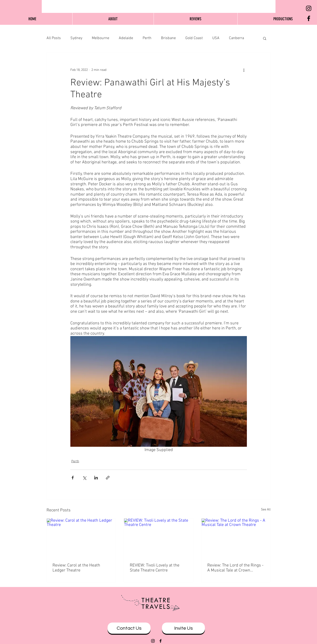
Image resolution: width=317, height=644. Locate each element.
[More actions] (244, 70)
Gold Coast (194, 38)
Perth (147, 38)
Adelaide (126, 38)
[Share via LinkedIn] (96, 478)
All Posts (54, 38)
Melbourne (101, 38)
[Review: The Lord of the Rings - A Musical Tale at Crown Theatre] (236, 538)
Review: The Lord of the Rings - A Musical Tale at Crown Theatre (235, 568)
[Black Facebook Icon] (309, 18)
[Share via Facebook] (73, 478)
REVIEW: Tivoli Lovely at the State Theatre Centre (155, 568)
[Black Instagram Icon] (309, 8)
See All (266, 510)
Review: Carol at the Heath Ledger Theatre (76, 568)
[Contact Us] (129, 628)
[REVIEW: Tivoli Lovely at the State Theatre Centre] (158, 538)
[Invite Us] (183, 628)
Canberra (236, 38)
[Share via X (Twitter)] (84, 478)
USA (216, 38)
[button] (265, 38)
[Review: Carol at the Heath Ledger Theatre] (81, 538)
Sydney (76, 38)
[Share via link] (108, 478)
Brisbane (168, 38)
